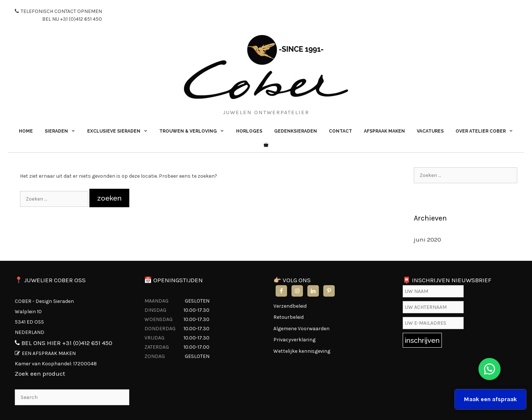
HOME (26, 131)
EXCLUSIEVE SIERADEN (120, 131)
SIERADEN (63, 131)
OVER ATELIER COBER (487, 131)
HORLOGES (249, 131)
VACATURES (430, 131)
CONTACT (340, 131)
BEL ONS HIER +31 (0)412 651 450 (67, 343)
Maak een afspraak (491, 399)
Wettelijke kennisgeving (302, 351)
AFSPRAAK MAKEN (384, 131)
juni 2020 (427, 239)
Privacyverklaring (294, 340)
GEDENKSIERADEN (296, 131)
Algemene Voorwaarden (301, 329)
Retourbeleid (289, 317)
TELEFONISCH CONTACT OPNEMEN (58, 16)
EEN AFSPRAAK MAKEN (49, 353)
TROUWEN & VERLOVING (195, 131)
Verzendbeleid (290, 306)
